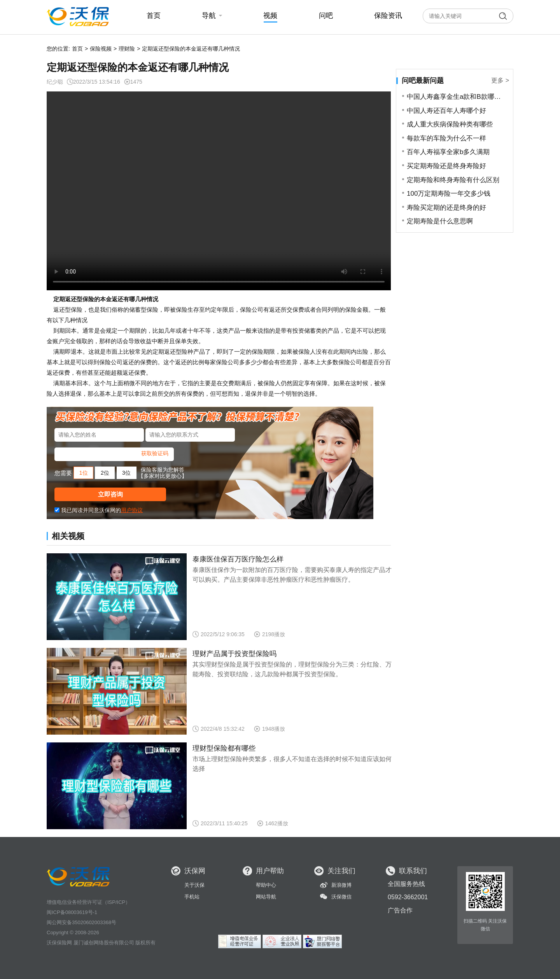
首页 (77, 49)
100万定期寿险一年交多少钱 (449, 194)
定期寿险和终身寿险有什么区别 (453, 180)
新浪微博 (341, 885)
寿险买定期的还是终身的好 (446, 208)
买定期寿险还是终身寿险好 (446, 166)
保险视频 (101, 49)
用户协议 (132, 510)
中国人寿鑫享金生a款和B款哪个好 (457, 97)
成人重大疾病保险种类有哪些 (450, 124)
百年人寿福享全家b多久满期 (448, 152)
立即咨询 (110, 494)
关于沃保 (194, 885)
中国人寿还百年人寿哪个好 (446, 111)
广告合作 (400, 910)
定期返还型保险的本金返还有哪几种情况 (191, 49)
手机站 (192, 897)
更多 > (500, 80)
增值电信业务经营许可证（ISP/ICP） (88, 902)
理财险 (127, 49)
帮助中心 (266, 885)
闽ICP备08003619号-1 (72, 912)
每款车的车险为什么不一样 (446, 138)
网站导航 (266, 897)
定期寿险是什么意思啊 (440, 221)
